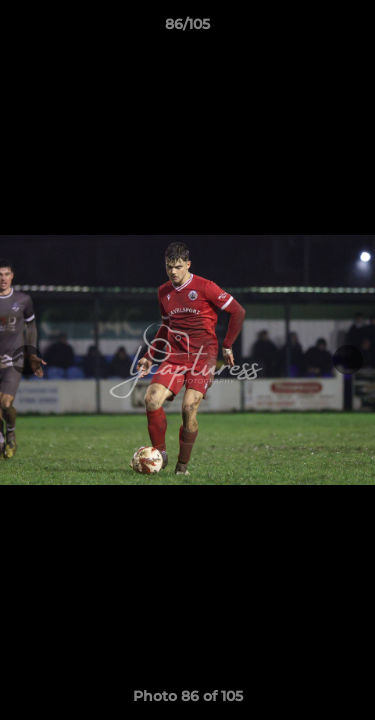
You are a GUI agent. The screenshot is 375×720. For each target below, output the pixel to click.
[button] (351, 29)
